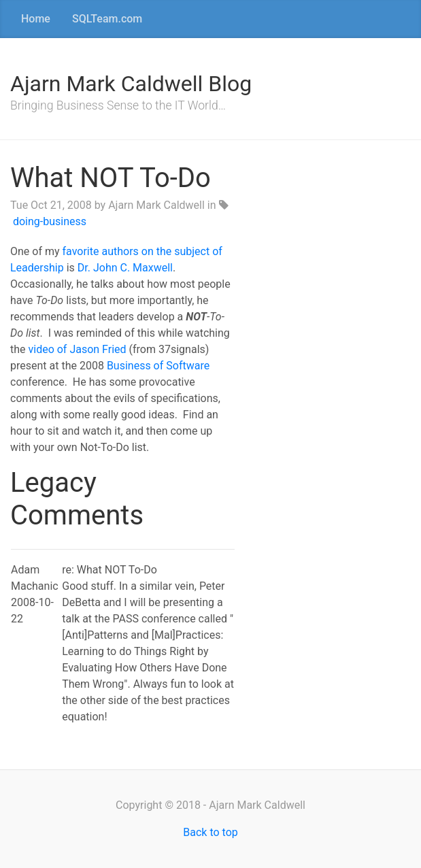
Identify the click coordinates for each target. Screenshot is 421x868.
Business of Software (158, 366)
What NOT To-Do (111, 178)
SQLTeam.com (107, 19)
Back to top (210, 832)
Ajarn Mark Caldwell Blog (131, 84)
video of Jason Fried (78, 349)
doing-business (50, 221)
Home (36, 19)
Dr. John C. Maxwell (125, 268)
